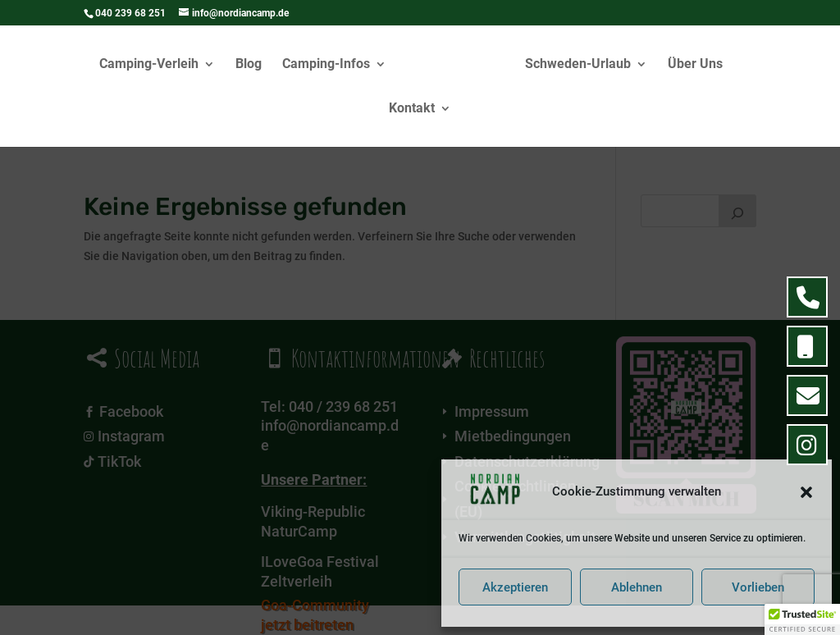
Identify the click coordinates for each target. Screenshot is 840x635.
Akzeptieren (515, 587)
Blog (249, 65)
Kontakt (412, 109)
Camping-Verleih (149, 65)
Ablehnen (637, 587)
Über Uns (695, 65)
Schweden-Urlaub (578, 65)
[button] (806, 492)
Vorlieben (758, 587)
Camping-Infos (326, 65)
